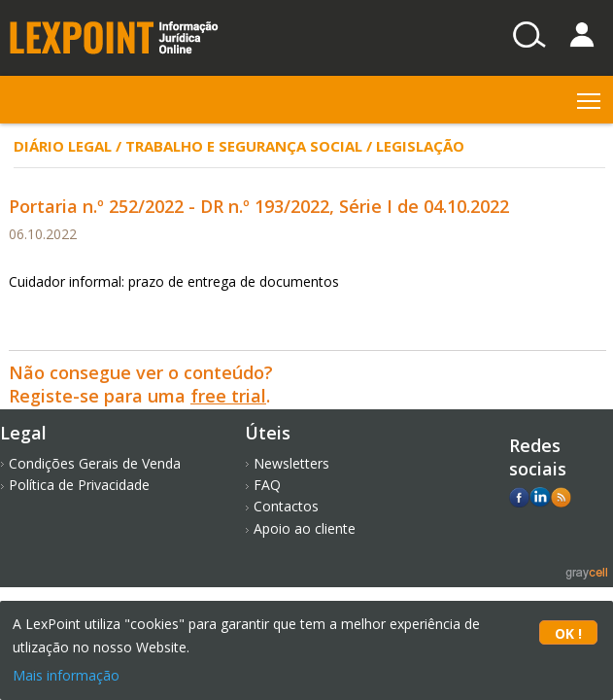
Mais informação (66, 675)
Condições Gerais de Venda (95, 463)
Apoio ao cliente (305, 528)
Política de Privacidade (79, 485)
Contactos (286, 506)
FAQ (267, 485)
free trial (228, 396)
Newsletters (291, 463)
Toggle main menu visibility (590, 97)
